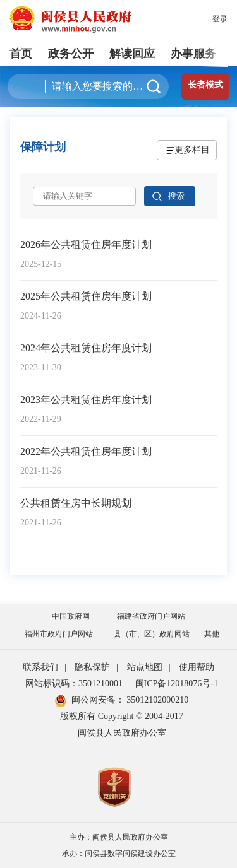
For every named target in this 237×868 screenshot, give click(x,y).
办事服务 (193, 54)
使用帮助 (197, 667)
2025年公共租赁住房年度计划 (86, 296)
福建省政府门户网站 (151, 616)
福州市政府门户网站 (59, 634)
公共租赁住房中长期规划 (76, 503)
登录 (220, 19)
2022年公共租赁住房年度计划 (86, 451)
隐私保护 (92, 667)
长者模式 (205, 85)
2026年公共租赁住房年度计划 (86, 244)
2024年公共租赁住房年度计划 (86, 348)
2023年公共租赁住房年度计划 (86, 400)
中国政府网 (71, 616)
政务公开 (71, 54)
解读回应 (132, 54)
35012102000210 (157, 700)
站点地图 (145, 667)
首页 (21, 54)
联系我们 (40, 667)
